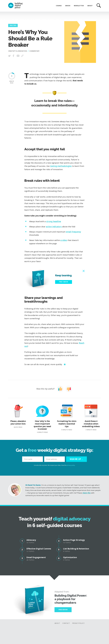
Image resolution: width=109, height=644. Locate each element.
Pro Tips (13, 25)
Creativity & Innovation (18, 51)
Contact (66, 623)
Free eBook (64, 282)
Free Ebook (63, 610)
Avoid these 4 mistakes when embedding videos (91, 418)
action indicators (54, 227)
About (90, 6)
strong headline (54, 221)
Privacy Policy (78, 623)
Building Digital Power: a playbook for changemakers (71, 599)
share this (87, 493)
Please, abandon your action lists (18, 416)
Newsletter (79, 6)
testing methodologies (61, 166)
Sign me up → (76, 459)
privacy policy (71, 465)
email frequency (73, 232)
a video (64, 240)
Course (59, 6)
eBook (68, 6)
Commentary (34, 51)
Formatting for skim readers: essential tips (67, 418)
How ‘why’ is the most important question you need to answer (42, 419)
